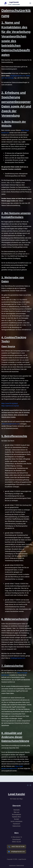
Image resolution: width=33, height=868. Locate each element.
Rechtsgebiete (17, 815)
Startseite (16, 810)
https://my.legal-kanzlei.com (11, 424)
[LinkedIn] (30, 785)
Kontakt (16, 819)
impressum (12, 866)
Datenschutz (16, 826)
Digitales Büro (16, 817)
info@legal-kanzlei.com (18, 76)
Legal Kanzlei (14, 2)
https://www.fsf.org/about (10, 403)
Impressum (16, 824)
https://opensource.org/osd (10, 406)
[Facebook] (28, 785)
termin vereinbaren (16, 821)
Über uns (16, 812)
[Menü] (30, 3)
